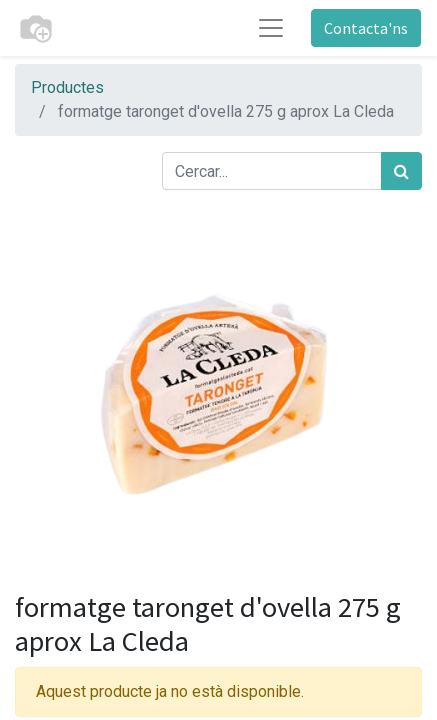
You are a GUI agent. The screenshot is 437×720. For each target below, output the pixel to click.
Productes (67, 87)
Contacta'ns (366, 28)
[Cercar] (401, 171)
